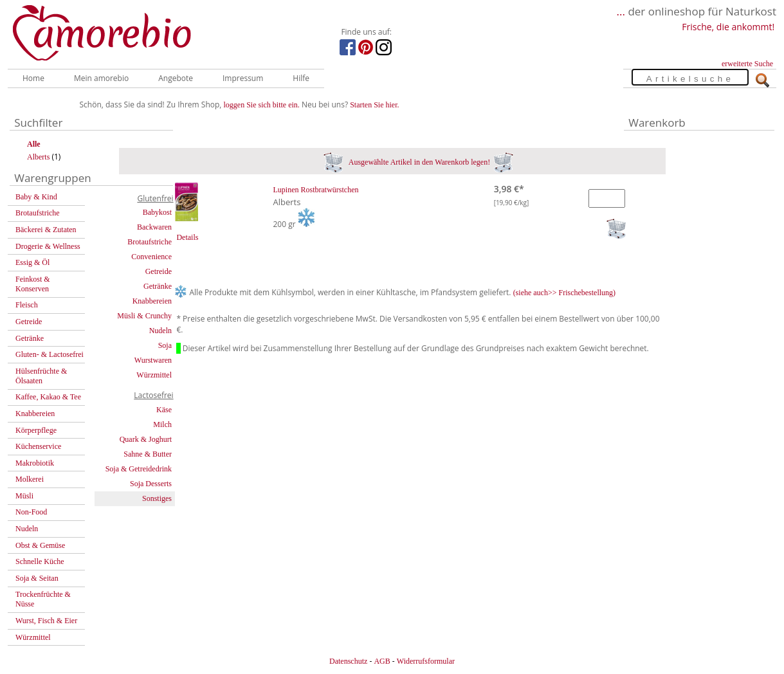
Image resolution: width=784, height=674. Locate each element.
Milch (162, 424)
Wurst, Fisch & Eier (46, 621)
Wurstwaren (153, 360)
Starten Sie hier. (374, 105)
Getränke (30, 338)
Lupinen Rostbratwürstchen (316, 190)
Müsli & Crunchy (144, 316)
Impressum (243, 78)
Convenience (151, 257)
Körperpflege (36, 430)
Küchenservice (38, 446)
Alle (34, 144)
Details (187, 237)
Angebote (176, 78)
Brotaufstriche (38, 213)
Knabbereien (35, 414)
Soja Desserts (151, 484)
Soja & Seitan (37, 578)
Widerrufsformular (426, 661)
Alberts (38, 157)
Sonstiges (157, 498)
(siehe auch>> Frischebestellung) (565, 293)
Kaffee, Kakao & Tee (48, 397)
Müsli (24, 496)
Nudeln (27, 529)
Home (33, 78)
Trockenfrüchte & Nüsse (43, 599)
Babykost (157, 212)
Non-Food (31, 512)
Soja (165, 345)
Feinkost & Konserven (33, 284)
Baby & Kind (36, 197)
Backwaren (154, 227)
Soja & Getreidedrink (139, 469)
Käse (164, 410)
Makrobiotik (35, 463)
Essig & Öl (32, 262)
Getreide (29, 322)
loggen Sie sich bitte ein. (262, 105)
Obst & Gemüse (40, 545)
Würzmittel (33, 637)
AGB (382, 661)
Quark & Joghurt (146, 439)
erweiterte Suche (747, 64)
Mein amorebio (101, 78)
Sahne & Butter (148, 454)
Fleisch (27, 305)
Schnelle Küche (40, 561)
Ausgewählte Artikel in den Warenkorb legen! (418, 162)
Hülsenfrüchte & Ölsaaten (41, 376)
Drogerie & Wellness (48, 246)
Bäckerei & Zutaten (46, 230)
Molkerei (30, 479)
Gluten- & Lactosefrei (50, 354)
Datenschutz (348, 661)
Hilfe (301, 78)
